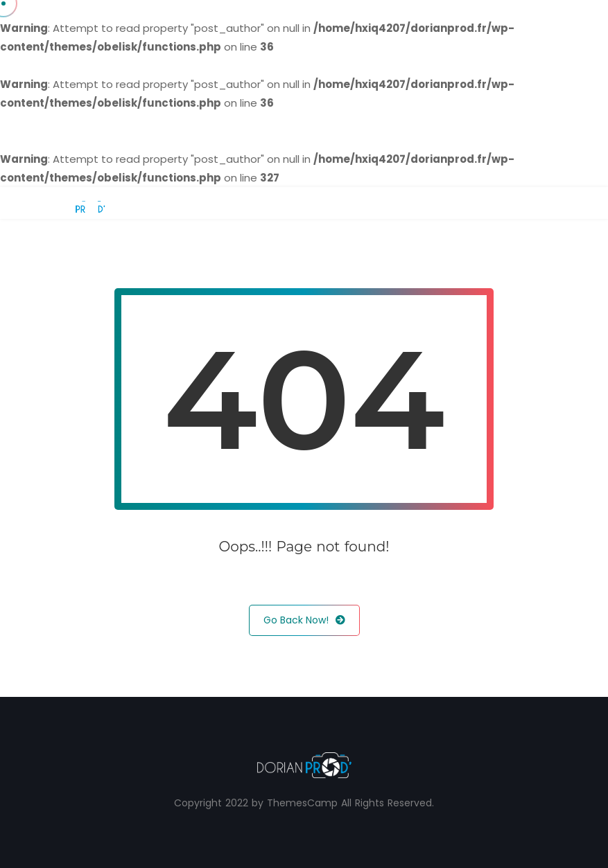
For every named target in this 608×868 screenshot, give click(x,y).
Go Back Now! (304, 620)
